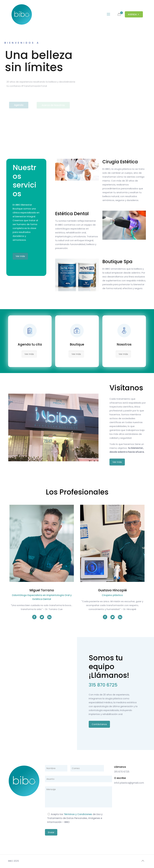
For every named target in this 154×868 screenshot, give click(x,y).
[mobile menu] (108, 14)
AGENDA (134, 14)
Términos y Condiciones (78, 814)
